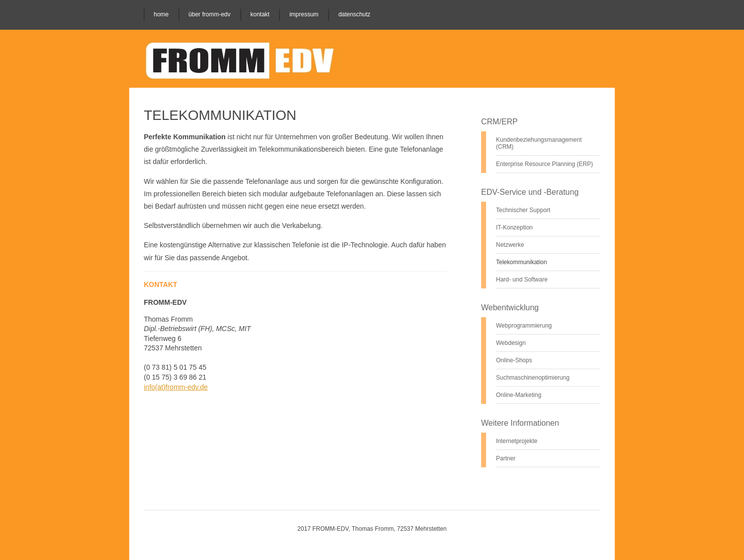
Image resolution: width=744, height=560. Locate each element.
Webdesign (511, 343)
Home (161, 14)
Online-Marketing (519, 395)
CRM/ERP (499, 122)
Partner (506, 458)
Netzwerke (510, 245)
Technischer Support (523, 210)
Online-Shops (514, 360)
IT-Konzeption (514, 227)
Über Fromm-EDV (210, 14)
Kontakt (260, 14)
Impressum (304, 14)
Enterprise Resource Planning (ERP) (544, 164)
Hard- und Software (522, 280)
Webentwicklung (510, 308)
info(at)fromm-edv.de (176, 387)
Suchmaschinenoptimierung (533, 378)
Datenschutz (354, 14)
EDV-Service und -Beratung (530, 192)
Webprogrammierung (524, 326)
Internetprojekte (517, 441)
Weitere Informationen (520, 423)
